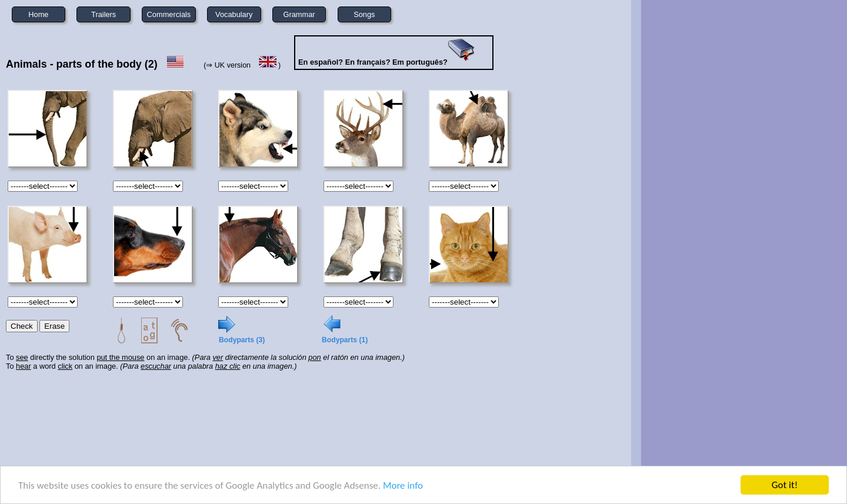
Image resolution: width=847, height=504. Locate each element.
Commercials (169, 14)
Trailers (104, 14)
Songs (364, 14)
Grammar (299, 14)
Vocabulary (234, 14)
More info (403, 486)
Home (38, 14)
